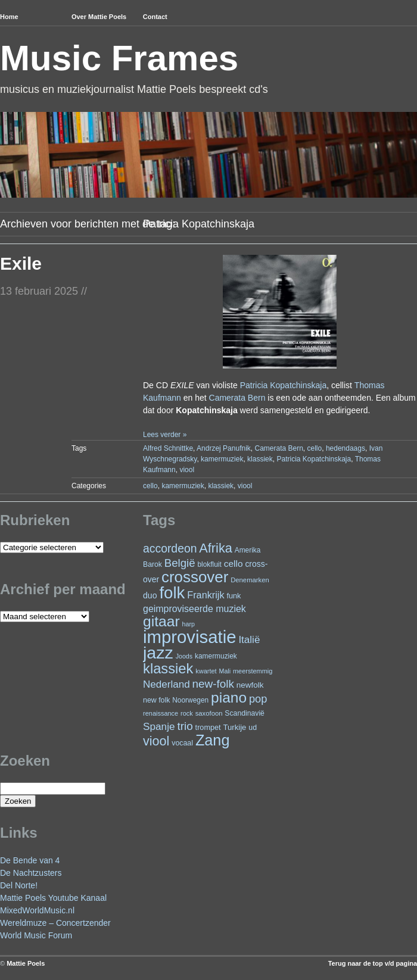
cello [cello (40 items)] (234, 564)
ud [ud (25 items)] (253, 728)
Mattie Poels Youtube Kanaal (53, 898)
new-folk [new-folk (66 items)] (213, 684)
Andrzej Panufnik (224, 448)
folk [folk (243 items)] (172, 593)
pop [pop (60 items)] (258, 699)
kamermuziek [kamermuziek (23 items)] (216, 656)
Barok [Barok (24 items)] (153, 564)
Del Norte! (19, 885)
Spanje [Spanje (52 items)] (159, 726)
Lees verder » (165, 435)
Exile (21, 263)
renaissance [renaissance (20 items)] (161, 713)
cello (315, 448)
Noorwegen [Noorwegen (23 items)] (190, 700)
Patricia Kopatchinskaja (284, 385)
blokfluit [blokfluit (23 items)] (209, 564)
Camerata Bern (237, 398)
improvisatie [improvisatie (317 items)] (189, 637)
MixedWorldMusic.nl (37, 910)
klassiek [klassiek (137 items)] (168, 669)
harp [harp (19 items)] (189, 624)
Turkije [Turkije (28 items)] (234, 727)
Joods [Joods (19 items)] (184, 656)
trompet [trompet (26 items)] (208, 728)
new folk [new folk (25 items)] (156, 700)
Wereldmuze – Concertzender (55, 923)
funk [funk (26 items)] (234, 596)
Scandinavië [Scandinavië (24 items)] (245, 713)
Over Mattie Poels (99, 17)
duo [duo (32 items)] (150, 595)
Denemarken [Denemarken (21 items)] (250, 580)
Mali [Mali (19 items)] (225, 671)
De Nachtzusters (31, 873)
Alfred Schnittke (168, 448)
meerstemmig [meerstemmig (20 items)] (253, 671)
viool (187, 470)
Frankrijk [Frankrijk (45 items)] (206, 595)
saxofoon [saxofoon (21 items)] (209, 713)
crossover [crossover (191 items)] (195, 577)
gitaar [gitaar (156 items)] (161, 621)
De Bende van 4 (30, 860)
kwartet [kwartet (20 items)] (206, 671)
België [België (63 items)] (180, 563)
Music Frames (119, 58)
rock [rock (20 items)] (187, 713)
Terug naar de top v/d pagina (373, 963)
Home (9, 17)
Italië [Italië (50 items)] (249, 640)
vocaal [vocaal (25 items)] (182, 743)
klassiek (260, 459)
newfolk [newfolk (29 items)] (250, 685)
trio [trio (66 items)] (185, 726)
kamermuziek (222, 459)
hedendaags (346, 448)
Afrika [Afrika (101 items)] (215, 548)
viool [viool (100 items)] (156, 741)
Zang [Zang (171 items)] (213, 740)
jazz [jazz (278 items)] (158, 653)
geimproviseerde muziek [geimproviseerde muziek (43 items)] (195, 609)
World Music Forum (36, 935)
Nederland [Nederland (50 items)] (167, 684)
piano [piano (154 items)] (229, 697)
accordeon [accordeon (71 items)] (170, 548)
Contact (155, 17)
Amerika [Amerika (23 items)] (248, 550)
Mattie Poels (26, 963)
